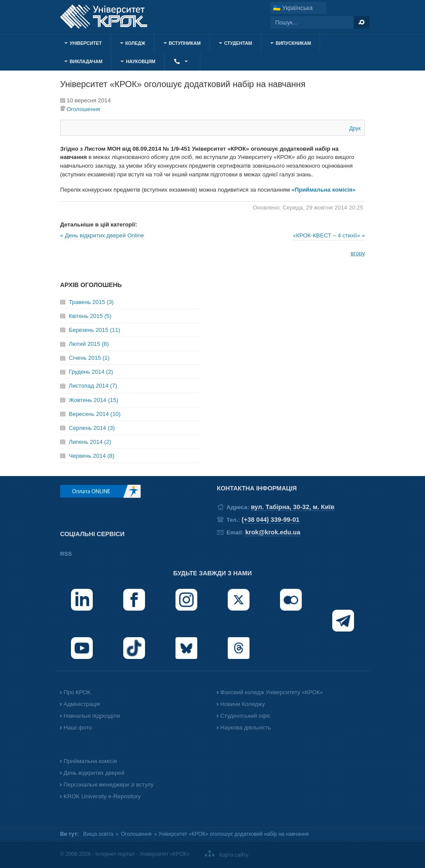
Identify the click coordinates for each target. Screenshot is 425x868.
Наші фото (78, 728)
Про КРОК (77, 692)
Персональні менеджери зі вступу (109, 785)
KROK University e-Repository (102, 796)
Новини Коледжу (243, 704)
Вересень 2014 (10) (95, 414)
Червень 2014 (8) (92, 456)
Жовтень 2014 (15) (94, 400)
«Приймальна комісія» (323, 190)
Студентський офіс (245, 716)
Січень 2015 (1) (89, 358)
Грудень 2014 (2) (91, 372)
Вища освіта (98, 834)
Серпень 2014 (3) (92, 428)
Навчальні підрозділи (92, 716)
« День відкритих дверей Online (102, 235)
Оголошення (83, 109)
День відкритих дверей (94, 773)
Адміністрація (82, 704)
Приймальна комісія (90, 761)
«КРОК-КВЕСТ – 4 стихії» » (329, 235)
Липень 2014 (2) (90, 442)
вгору (358, 253)
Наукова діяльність (246, 728)
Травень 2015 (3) (91, 302)
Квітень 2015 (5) (90, 316)
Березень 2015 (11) (94, 330)
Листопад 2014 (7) (93, 386)
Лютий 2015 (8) (89, 344)
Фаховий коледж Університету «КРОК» (272, 692)
